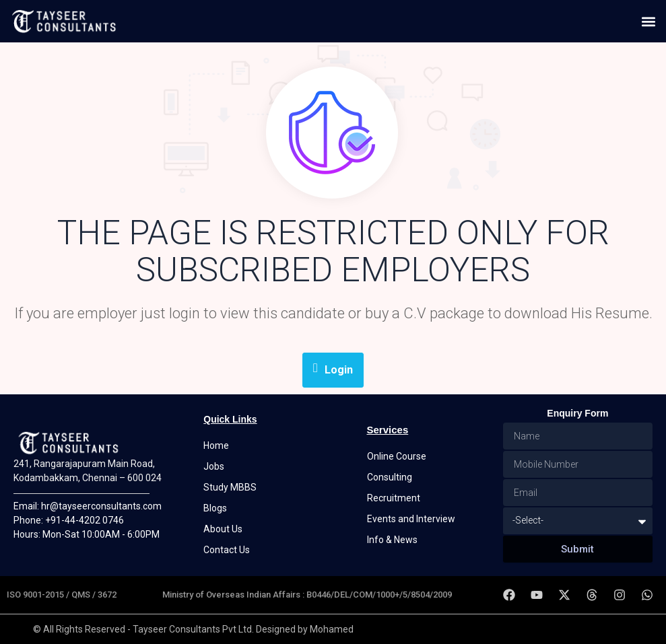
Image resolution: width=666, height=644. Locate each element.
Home (216, 445)
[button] (648, 21)
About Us (223, 529)
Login (333, 369)
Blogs (215, 508)
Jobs (214, 466)
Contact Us (227, 550)
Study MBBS (230, 487)
